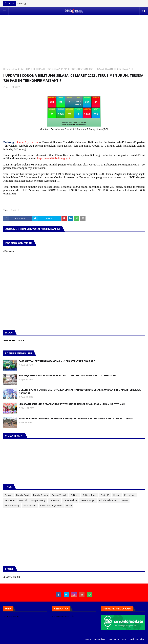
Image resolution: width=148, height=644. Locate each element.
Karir (124, 639)
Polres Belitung (12, 506)
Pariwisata (54, 500)
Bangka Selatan (40, 495)
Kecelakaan (130, 495)
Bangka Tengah (59, 495)
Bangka (9, 495)
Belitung (75, 495)
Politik (125, 500)
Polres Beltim (30, 506)
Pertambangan (88, 500)
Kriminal (23, 500)
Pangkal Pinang (38, 500)
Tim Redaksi (100, 639)
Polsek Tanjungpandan (51, 506)
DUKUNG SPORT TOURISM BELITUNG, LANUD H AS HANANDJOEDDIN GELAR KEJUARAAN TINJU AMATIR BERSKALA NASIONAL (80, 391)
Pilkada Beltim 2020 (109, 500)
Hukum (117, 495)
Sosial (69, 506)
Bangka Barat (23, 495)
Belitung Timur (90, 495)
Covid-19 (18, 69)
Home (88, 639)
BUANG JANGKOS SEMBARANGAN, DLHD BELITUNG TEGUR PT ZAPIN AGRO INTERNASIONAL (68, 375)
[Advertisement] (74, 39)
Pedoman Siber (137, 639)
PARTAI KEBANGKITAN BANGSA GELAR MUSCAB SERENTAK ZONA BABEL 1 (58, 361)
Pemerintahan (70, 500)
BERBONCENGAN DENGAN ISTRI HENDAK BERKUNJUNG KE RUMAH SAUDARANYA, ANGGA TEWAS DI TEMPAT (77, 418)
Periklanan (114, 639)
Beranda (7, 69)
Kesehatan (10, 500)
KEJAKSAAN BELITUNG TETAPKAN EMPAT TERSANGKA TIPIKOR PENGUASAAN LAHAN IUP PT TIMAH (72, 404)
